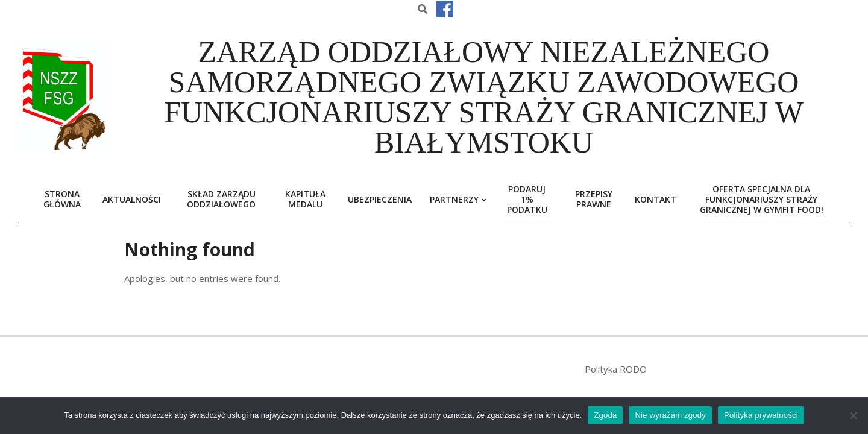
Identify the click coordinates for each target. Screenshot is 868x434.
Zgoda (605, 415)
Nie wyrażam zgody (670, 415)
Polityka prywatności (761, 415)
